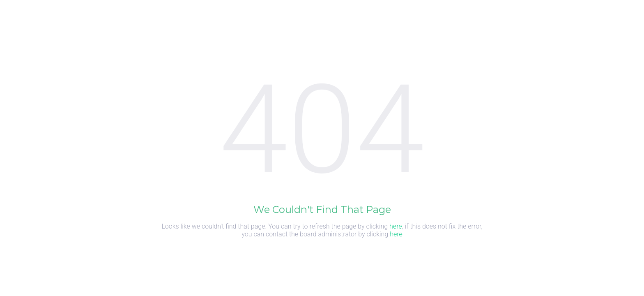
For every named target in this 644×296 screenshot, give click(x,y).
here (396, 226)
